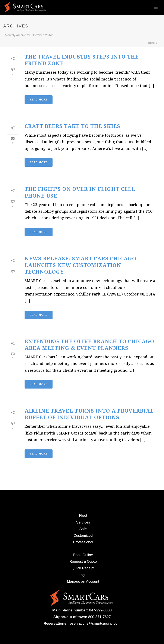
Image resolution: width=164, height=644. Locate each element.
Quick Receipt (83, 568)
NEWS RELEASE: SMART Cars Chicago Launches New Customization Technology (80, 265)
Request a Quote (83, 562)
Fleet (83, 516)
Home (152, 43)
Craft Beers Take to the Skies (72, 126)
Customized (83, 536)
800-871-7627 (100, 617)
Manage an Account (83, 582)
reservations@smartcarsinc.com (94, 623)
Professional (83, 542)
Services (83, 522)
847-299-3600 (100, 610)
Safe (83, 529)
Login (83, 575)
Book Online (83, 555)
